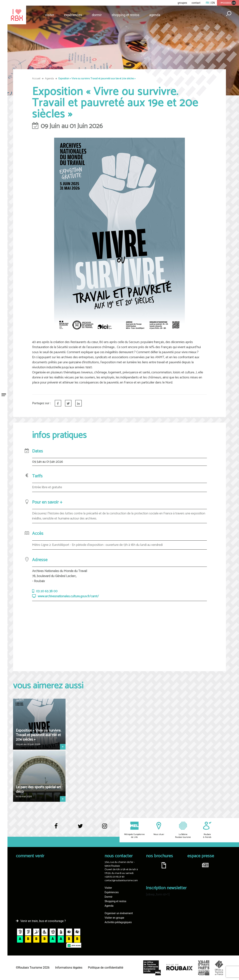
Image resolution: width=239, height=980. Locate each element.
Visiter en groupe (114, 918)
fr (207, 3)
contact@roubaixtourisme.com (121, 881)
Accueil (36, 79)
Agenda (155, 15)
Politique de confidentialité (106, 968)
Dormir (97, 15)
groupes (182, 3)
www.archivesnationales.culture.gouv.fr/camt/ (68, 596)
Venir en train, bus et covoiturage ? (43, 921)
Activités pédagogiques (118, 922)
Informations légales (69, 968)
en (213, 3)
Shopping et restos (126, 15)
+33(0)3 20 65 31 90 (114, 877)
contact (196, 3)
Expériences (73, 15)
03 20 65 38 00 (47, 591)
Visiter (49, 15)
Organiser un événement (119, 913)
